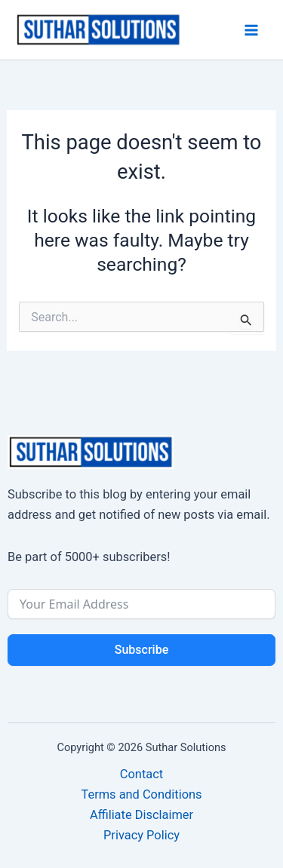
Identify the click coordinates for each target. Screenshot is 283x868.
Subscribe (141, 650)
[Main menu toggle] (251, 30)
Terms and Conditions (141, 794)
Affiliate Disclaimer (141, 815)
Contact (141, 774)
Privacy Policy (141, 835)
